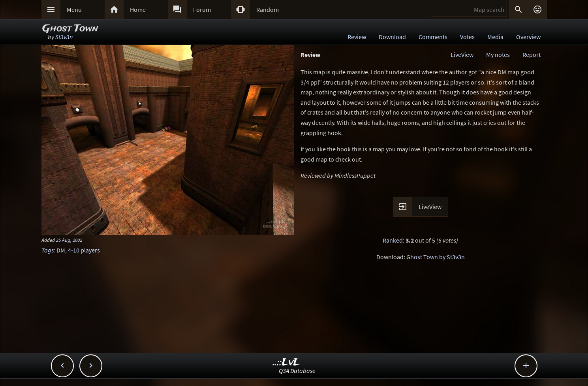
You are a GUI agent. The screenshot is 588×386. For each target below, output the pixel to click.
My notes (498, 55)
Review (357, 37)
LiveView (462, 55)
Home (138, 9)
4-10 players (84, 250)
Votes (467, 37)
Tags (48, 250)
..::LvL (286, 362)
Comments (433, 37)
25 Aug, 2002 (69, 240)
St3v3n (64, 37)
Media (495, 37)
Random (268, 9)
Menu (74, 9)
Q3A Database (297, 371)
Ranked (393, 240)
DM (61, 250)
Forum (202, 9)
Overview (528, 37)
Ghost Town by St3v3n (436, 257)
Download (392, 37)
